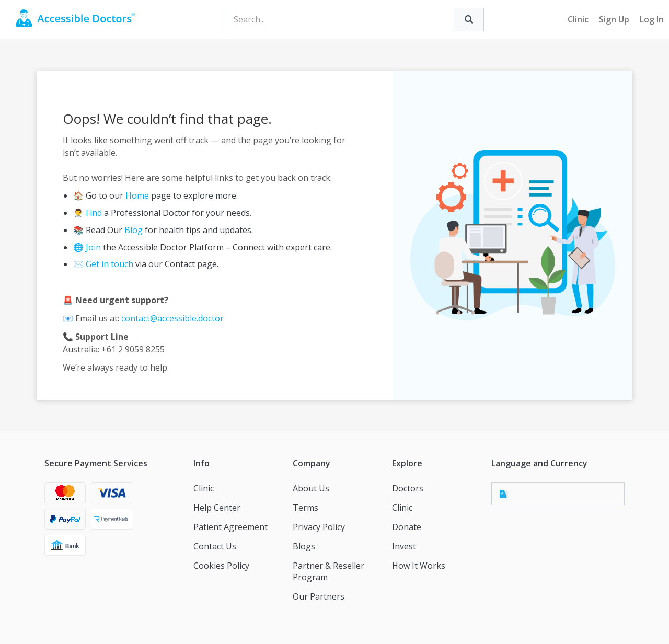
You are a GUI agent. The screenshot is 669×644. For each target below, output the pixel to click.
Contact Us (215, 546)
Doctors (408, 488)
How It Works (419, 566)
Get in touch (109, 264)
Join (93, 247)
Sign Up (614, 19)
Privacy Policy (319, 527)
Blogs (304, 546)
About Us (311, 488)
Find (94, 213)
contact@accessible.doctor (172, 318)
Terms (305, 508)
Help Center (217, 508)
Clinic (578, 19)
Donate (407, 527)
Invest (404, 546)
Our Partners (319, 596)
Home (137, 195)
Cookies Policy (221, 566)
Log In (652, 19)
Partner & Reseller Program (328, 572)
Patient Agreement (230, 527)
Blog (134, 230)
